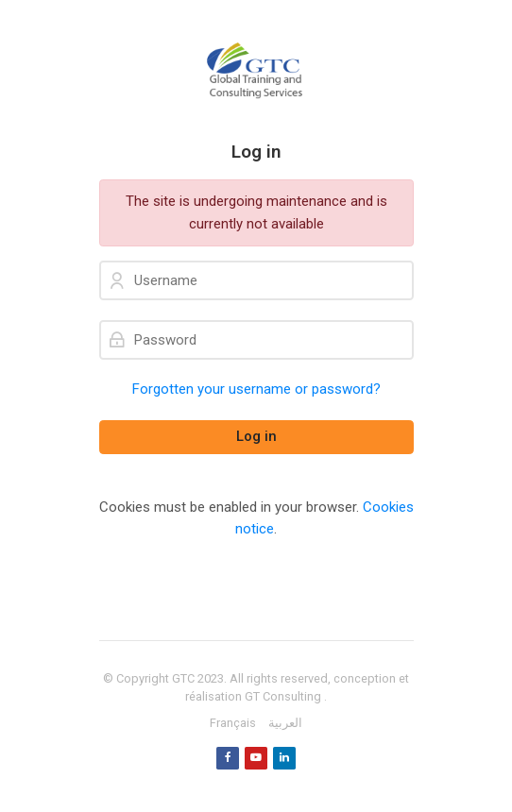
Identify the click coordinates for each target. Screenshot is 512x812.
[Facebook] (228, 758)
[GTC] (256, 71)
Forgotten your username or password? (256, 389)
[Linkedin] (284, 758)
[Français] (233, 723)
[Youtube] (256, 758)
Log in (256, 436)
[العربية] (285, 723)
